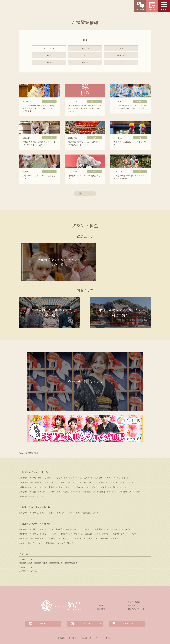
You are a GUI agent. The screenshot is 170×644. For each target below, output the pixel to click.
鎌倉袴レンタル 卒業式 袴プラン (31, 531)
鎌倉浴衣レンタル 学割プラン (72, 521)
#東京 (121, 63)
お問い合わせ (81, 611)
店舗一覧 (100, 593)
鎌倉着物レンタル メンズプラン (61, 526)
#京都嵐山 (85, 63)
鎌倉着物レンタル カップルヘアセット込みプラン (74, 517)
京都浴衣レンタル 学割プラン (70, 470)
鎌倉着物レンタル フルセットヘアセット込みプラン (39, 521)
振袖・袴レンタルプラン (58, 500)
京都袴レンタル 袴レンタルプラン (114, 475)
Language (140, 6)
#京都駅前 (49, 63)
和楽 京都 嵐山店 (56, 550)
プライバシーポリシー (104, 625)
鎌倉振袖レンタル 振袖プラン (112, 526)
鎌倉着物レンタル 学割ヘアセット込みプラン (36, 517)
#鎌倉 (121, 48)
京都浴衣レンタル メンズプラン (131, 479)
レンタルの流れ (134, 590)
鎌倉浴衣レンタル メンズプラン (87, 526)
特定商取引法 (86, 625)
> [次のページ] (90, 229)
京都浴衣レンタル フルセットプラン (33, 475)
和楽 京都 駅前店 (71, 550)
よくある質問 (123, 611)
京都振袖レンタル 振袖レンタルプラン (34, 479)
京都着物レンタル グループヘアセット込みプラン (113, 465)
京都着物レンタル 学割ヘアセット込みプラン (36, 465)
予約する (152, 6)
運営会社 (61, 625)
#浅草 (85, 56)
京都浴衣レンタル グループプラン (124, 470)
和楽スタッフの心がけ (136, 596)
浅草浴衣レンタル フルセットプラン (33, 500)
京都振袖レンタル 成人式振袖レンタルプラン (100, 479)
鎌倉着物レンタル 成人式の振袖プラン (60, 531)
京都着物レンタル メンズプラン (87, 475)
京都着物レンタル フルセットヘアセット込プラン (38, 470)
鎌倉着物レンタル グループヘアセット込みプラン (113, 517)
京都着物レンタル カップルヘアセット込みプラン (74, 465)
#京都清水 (85, 48)
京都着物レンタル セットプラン (61, 475)
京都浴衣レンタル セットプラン (31, 484)
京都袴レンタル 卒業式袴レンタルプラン (66, 479)
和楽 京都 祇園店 (26, 550)
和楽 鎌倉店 (35, 559)
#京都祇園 (121, 56)
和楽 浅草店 (24, 559)
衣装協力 (131, 593)
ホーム (100, 590)
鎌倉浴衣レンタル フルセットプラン (33, 526)
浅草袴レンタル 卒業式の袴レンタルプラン (85, 500)
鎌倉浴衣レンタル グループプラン (125, 521)
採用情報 (73, 625)
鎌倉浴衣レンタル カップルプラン (98, 521)
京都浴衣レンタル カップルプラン (96, 470)
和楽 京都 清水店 (41, 550)
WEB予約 (38, 611)
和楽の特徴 (101, 596)
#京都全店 (49, 56)
